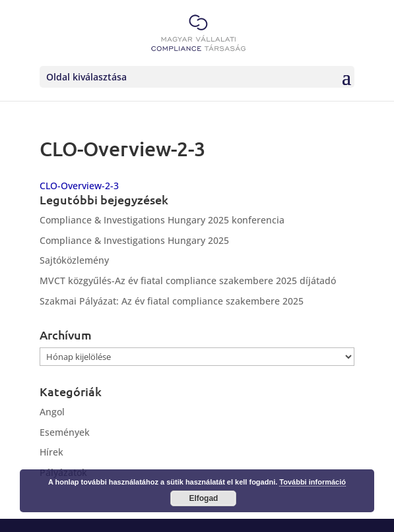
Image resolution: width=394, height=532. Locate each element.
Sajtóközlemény (74, 260)
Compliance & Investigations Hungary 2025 (134, 240)
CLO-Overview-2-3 (79, 186)
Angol (52, 412)
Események (65, 432)
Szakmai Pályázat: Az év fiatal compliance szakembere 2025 (172, 301)
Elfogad (203, 498)
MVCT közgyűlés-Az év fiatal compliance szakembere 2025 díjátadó (188, 281)
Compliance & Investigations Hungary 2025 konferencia (162, 220)
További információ (312, 482)
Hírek (51, 452)
